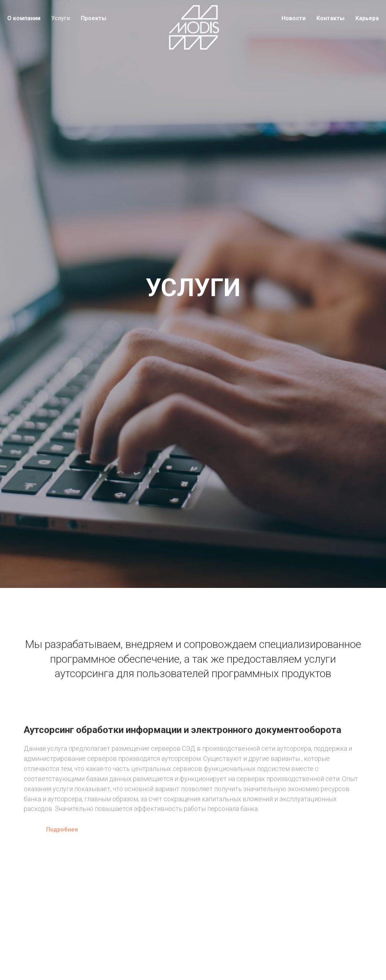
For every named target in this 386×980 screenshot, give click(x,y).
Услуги (61, 18)
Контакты (330, 18)
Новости (294, 18)
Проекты (94, 18)
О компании (24, 18)
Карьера (367, 18)
